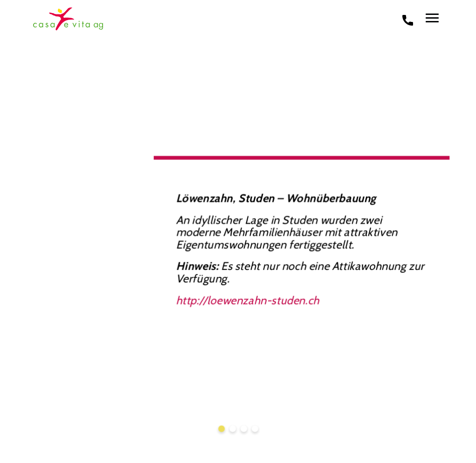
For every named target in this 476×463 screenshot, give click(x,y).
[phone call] (408, 19)
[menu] (432, 18)
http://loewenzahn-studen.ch (248, 299)
